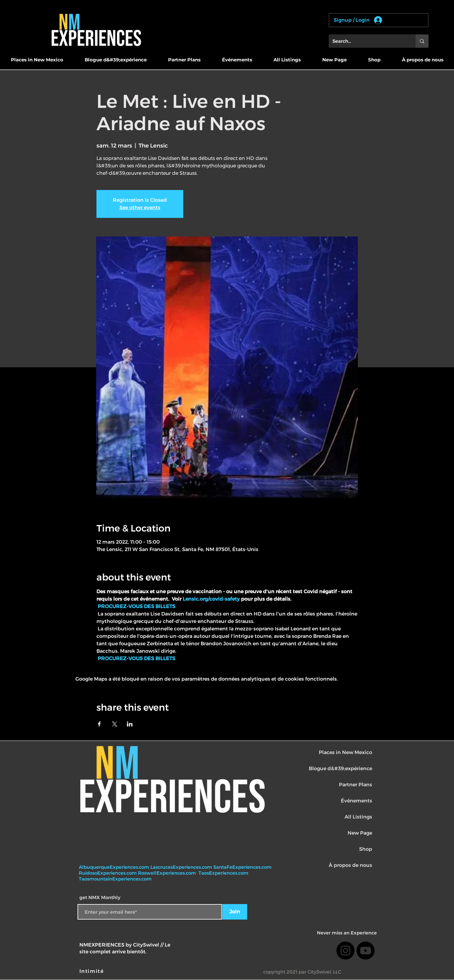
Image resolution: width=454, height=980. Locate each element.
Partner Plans (356, 785)
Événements (356, 801)
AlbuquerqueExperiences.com (115, 867)
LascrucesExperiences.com (182, 867)
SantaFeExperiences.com (243, 867)
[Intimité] (92, 971)
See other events (140, 207)
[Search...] (367, 41)
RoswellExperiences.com (168, 873)
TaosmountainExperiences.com (115, 879)
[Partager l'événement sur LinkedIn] (130, 724)
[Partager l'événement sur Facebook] (99, 724)
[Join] (235, 912)
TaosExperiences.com (224, 873)
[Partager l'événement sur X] (115, 724)
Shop (366, 849)
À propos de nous (350, 865)
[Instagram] (345, 951)
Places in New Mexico (345, 752)
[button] (37, 60)
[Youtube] (366, 951)
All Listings (358, 817)
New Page (360, 833)
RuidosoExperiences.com (108, 873)
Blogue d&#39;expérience (340, 768)
